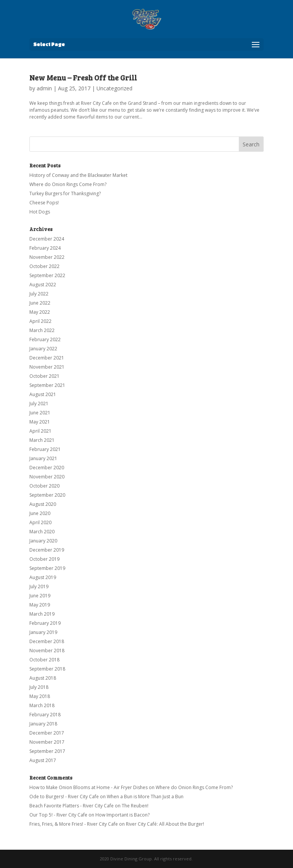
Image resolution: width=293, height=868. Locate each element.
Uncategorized (114, 88)
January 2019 (43, 632)
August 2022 (43, 285)
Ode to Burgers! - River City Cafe (64, 797)
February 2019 (45, 623)
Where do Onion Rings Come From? (68, 184)
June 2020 (40, 513)
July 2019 (39, 586)
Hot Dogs (40, 212)
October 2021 (44, 376)
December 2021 (47, 358)
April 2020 (40, 522)
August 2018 (43, 678)
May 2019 (40, 605)
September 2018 (47, 669)
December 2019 (47, 550)
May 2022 (40, 312)
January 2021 (43, 458)
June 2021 (40, 413)
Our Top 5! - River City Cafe (58, 815)
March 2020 (42, 532)
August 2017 (43, 760)
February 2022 (45, 339)
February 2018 (45, 715)
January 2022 (43, 349)
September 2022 (47, 275)
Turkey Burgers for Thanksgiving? (65, 193)
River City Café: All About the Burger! (165, 824)
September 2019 (47, 568)
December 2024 (47, 239)
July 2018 (39, 687)
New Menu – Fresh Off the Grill (83, 78)
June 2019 (40, 596)
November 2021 (47, 367)
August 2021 (43, 394)
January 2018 (43, 724)
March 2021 (42, 440)
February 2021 (45, 449)
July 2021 (39, 404)
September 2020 (47, 495)
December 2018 (47, 641)
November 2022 (47, 257)
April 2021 (40, 431)
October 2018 (44, 660)
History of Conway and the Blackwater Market (78, 175)
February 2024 (45, 248)
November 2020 (47, 477)
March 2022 (42, 330)
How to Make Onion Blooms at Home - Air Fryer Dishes (89, 787)
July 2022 (39, 294)
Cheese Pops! (44, 203)
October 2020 (44, 486)
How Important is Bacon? (122, 815)
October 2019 (44, 559)
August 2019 (43, 577)
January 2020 (43, 541)
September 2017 (47, 751)
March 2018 (42, 705)
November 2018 (47, 651)
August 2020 (43, 504)
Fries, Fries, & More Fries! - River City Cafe (74, 824)
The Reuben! (135, 806)
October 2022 (44, 266)
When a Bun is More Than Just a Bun (145, 797)
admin (44, 88)
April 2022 (40, 321)
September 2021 (47, 385)
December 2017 (47, 733)
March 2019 (42, 614)
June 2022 (40, 303)
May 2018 (40, 696)
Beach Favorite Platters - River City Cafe (72, 806)
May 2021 (40, 422)
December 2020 (47, 468)
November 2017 (47, 742)
